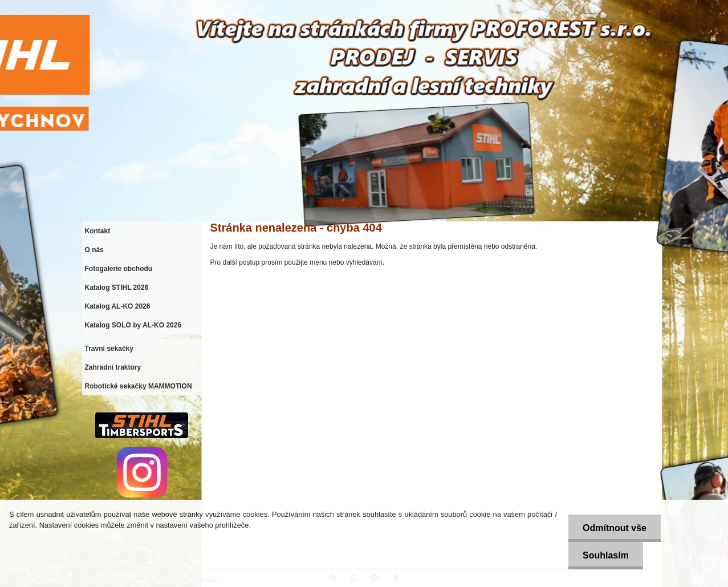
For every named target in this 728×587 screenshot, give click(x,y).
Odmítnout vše (615, 528)
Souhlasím (606, 555)
